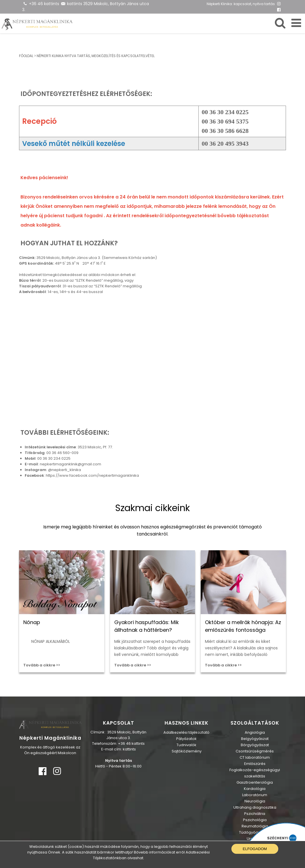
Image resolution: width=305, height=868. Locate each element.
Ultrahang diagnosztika (255, 807)
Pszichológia (255, 820)
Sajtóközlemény (187, 751)
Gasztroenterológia (255, 782)
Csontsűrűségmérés (255, 751)
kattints (75, 4)
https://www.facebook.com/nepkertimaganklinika (92, 475)
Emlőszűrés (255, 764)
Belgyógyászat (255, 739)
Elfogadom (255, 849)
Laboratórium (255, 795)
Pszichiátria (255, 814)
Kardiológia (255, 789)
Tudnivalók (186, 745)
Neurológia (255, 801)
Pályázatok (186, 739)
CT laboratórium (255, 757)
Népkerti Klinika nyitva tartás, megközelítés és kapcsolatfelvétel (96, 56)
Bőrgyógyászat (255, 745)
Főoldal (26, 56)
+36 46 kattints (44, 4)
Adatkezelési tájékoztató (186, 732)
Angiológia (255, 732)
